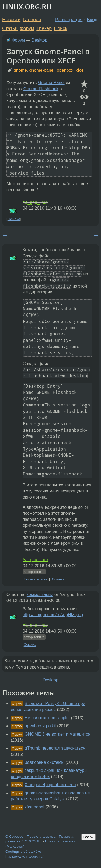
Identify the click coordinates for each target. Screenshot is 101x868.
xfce (80, 70)
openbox (65, 70)
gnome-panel (42, 70)
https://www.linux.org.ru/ (24, 856)
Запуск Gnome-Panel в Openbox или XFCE (48, 56)
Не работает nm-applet (47, 718)
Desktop (39, 40)
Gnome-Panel (51, 83)
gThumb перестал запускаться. (55, 748)
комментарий (40, 595)
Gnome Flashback (41, 89)
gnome (20, 70)
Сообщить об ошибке (23, 851)
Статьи (10, 28)
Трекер (44, 28)
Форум (27, 28)
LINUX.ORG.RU (27, 7)
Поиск (61, 28)
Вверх (88, 837)
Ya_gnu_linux (36, 202)
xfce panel (34, 807)
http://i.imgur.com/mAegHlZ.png (53, 615)
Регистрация (69, 20)
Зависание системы (44, 762)
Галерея (32, 20)
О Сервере (15, 836)
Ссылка (14, 219)
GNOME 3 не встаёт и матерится (57, 734)
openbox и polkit (40, 726)
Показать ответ (36, 579)
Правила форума (41, 836)
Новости (11, 20)
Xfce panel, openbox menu (50, 785)
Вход (92, 20)
